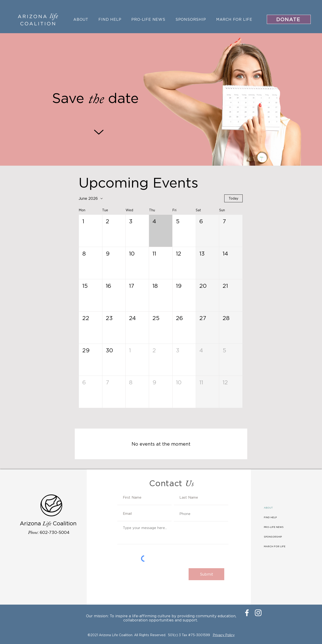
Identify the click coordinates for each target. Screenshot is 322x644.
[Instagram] (258, 613)
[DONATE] (289, 19)
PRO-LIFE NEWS (274, 527)
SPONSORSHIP (273, 537)
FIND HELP (270, 517)
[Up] (99, 132)
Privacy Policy (224, 635)
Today (233, 198)
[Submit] (206, 574)
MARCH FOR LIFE (275, 546)
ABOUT (268, 508)
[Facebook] (247, 613)
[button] (91, 231)
